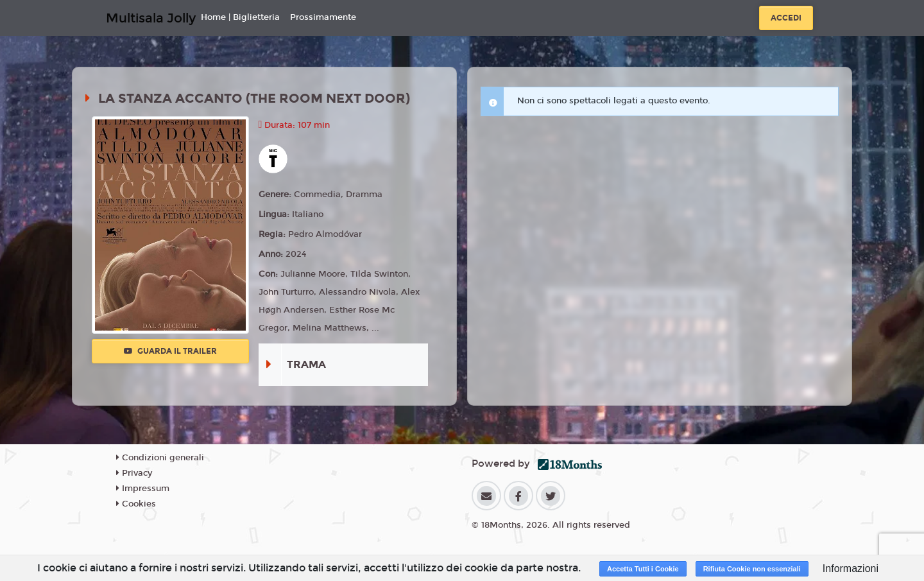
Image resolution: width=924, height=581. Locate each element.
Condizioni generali (160, 458)
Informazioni (851, 568)
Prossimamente (323, 17)
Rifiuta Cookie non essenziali (752, 569)
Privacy (134, 473)
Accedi (786, 18)
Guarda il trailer (170, 351)
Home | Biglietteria (240, 17)
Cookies (136, 504)
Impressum (143, 489)
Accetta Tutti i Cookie (643, 569)
